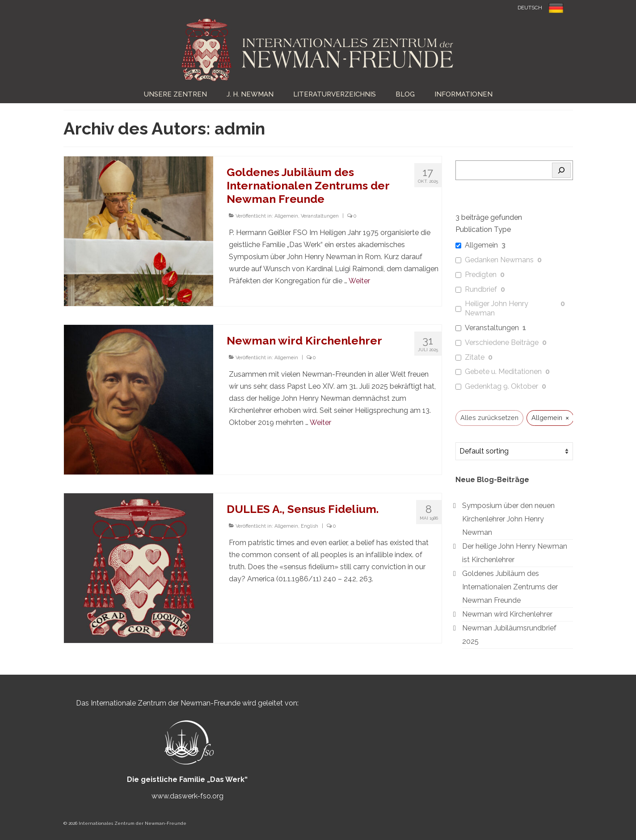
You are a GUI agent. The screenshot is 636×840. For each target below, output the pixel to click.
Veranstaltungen (320, 216)
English (310, 526)
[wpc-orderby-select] (514, 451)
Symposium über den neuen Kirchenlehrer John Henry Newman (508, 519)
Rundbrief (481, 289)
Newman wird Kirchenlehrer (507, 614)
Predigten (481, 275)
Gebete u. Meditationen (503, 372)
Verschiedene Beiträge (502, 342)
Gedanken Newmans (499, 260)
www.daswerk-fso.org (187, 796)
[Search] (561, 170)
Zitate (475, 357)
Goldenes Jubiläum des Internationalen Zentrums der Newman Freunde (510, 587)
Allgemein (286, 216)
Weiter (359, 281)
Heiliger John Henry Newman (497, 308)
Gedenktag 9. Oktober (501, 386)
